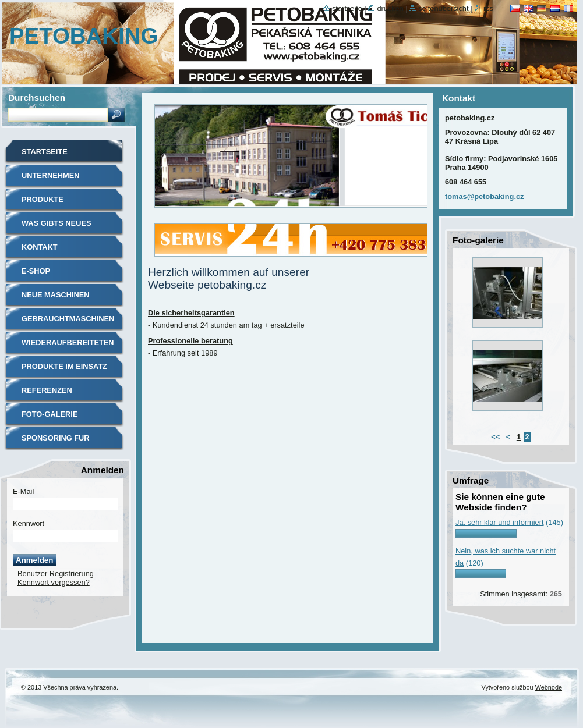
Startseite (45, 152)
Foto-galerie (50, 414)
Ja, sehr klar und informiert (500, 522)
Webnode (549, 687)
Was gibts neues (56, 223)
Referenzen (47, 390)
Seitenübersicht (443, 8)
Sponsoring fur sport (56, 442)
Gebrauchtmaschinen (68, 319)
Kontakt (40, 247)
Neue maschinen (56, 295)
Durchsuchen (37, 97)
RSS (488, 8)
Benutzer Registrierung (56, 573)
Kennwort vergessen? (54, 582)
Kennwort (29, 523)
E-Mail (23, 491)
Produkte (43, 199)
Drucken (390, 8)
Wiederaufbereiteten (68, 342)
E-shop (36, 271)
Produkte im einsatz (64, 366)
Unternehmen (51, 175)
